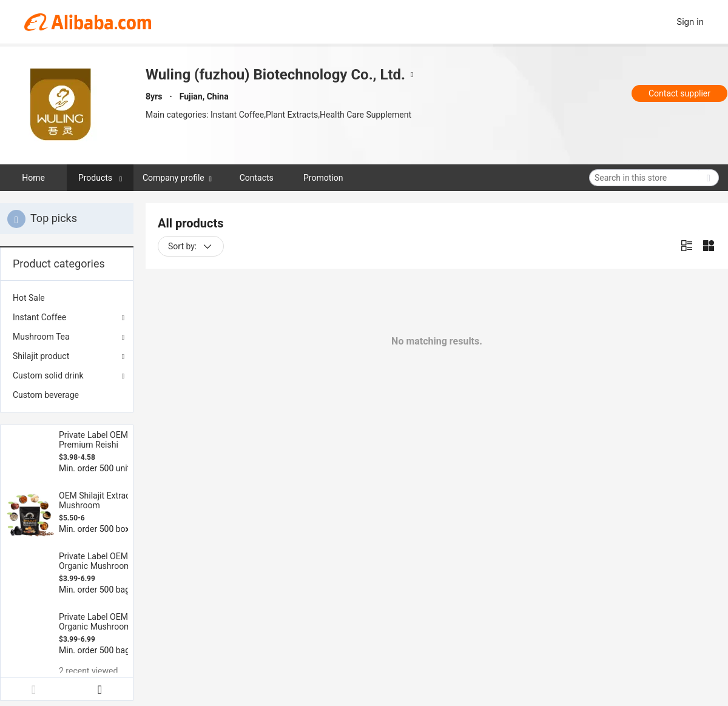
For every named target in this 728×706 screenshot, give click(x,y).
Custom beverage (46, 395)
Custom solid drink (48, 375)
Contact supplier (679, 93)
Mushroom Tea (41, 337)
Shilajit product (41, 356)
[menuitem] (67, 298)
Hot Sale (29, 298)
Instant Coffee (39, 317)
